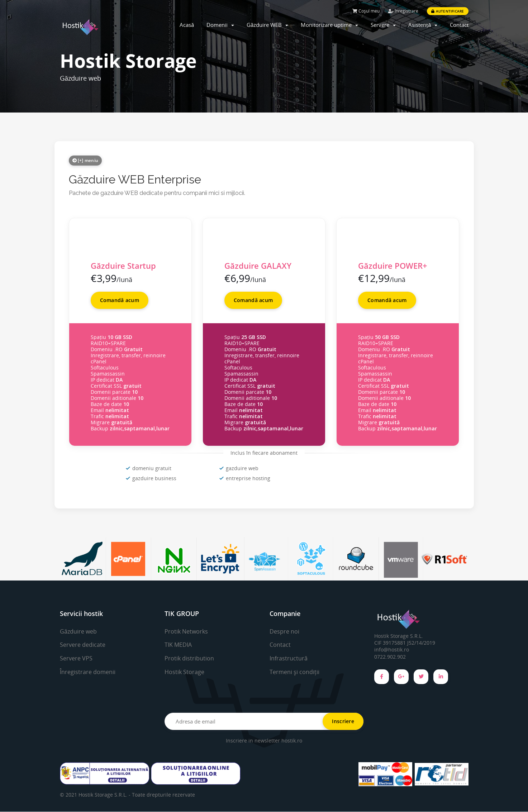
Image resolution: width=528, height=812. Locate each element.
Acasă (187, 25)
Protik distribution (189, 658)
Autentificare (448, 11)
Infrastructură (289, 658)
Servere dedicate (83, 645)
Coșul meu (366, 11)
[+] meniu (85, 160)
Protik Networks (186, 631)
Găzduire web (78, 631)
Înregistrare (403, 11)
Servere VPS (76, 658)
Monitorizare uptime (329, 25)
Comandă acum (120, 300)
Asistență (423, 25)
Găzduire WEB (267, 25)
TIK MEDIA (178, 645)
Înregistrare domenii (88, 672)
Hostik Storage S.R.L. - (105, 795)
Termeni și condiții (294, 672)
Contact (459, 25)
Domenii (220, 25)
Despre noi (284, 631)
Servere (383, 25)
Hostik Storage (184, 672)
